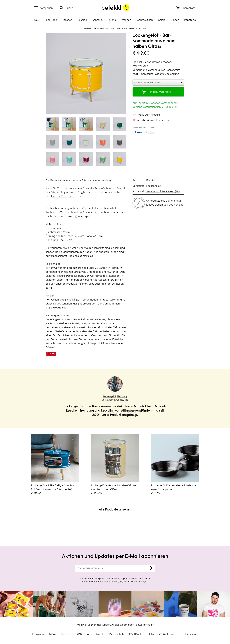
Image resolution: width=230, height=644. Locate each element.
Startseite (89, 29)
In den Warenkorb (161, 92)
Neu (37, 20)
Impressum (192, 634)
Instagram (38, 634)
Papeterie (190, 20)
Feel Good (51, 20)
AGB (79, 634)
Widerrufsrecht (96, 634)
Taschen (67, 20)
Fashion (82, 20)
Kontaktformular (144, 625)
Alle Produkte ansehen (115, 510)
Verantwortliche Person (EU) (163, 192)
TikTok (52, 634)
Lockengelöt (173, 70)
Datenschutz (117, 634)
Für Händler (136, 634)
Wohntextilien (145, 20)
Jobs (151, 634)
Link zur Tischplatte (63, 196)
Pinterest (66, 634)
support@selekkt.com (114, 625)
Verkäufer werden (170, 634)
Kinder (175, 20)
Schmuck (98, 20)
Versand (143, 66)
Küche (112, 20)
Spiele (162, 20)
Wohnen (126, 20)
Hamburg (122, 396)
